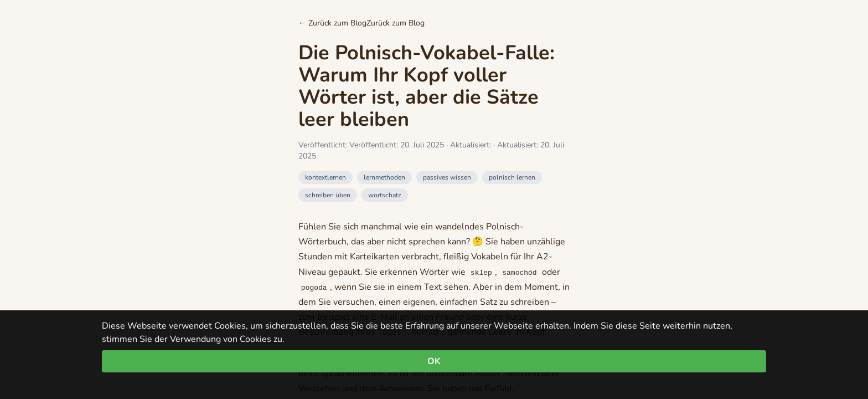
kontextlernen (325, 177)
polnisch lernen (512, 177)
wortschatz (385, 195)
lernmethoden (384, 177)
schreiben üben (328, 195)
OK (434, 361)
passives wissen (447, 177)
